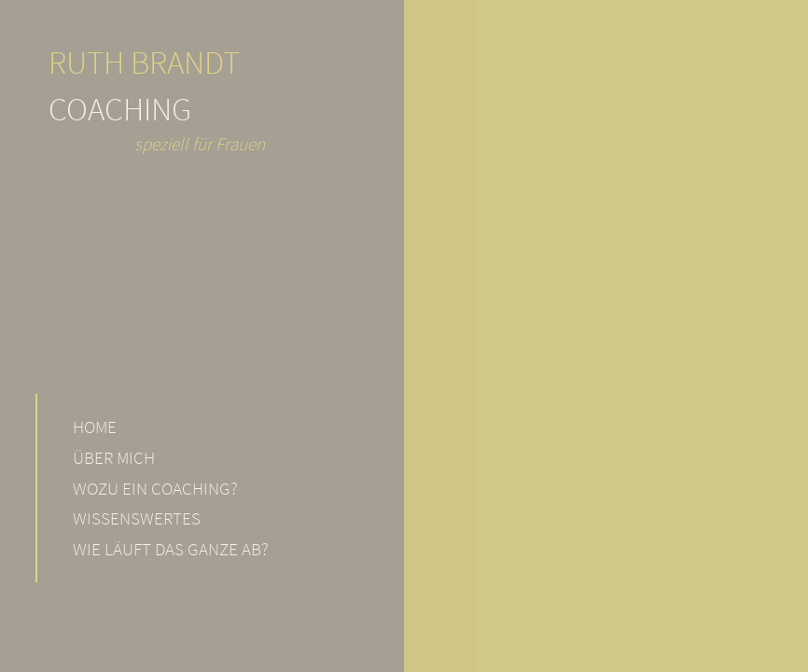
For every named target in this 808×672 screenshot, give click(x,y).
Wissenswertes (137, 518)
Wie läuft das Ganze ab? (171, 549)
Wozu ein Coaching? (155, 488)
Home (95, 427)
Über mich (114, 457)
